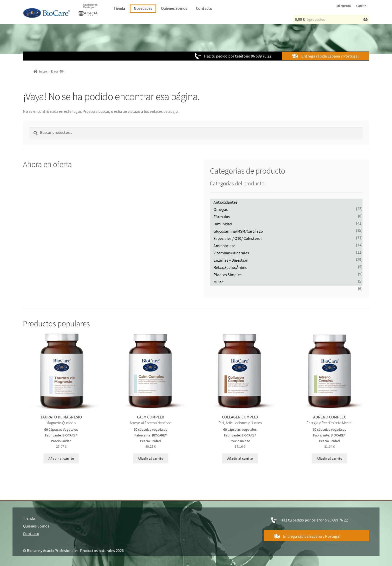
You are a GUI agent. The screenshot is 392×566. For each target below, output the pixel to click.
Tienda (119, 8)
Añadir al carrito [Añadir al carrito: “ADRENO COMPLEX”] (329, 458)
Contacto (204, 8)
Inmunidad (223, 224)
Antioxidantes (225, 202)
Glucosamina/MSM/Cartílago (238, 231)
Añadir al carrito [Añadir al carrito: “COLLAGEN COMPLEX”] (240, 458)
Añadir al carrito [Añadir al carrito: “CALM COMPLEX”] (150, 458)
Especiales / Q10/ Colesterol (238, 238)
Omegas (221, 209)
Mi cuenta (344, 6)
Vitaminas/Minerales (231, 253)
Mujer (218, 282)
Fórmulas (222, 217)
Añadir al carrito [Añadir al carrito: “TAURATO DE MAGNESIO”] (61, 458)
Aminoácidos (224, 246)
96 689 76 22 (261, 56)
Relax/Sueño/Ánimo (230, 267)
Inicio (43, 71)
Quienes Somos (174, 8)
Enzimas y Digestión (231, 260)
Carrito (361, 6)
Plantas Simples (227, 275)
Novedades (143, 8)
